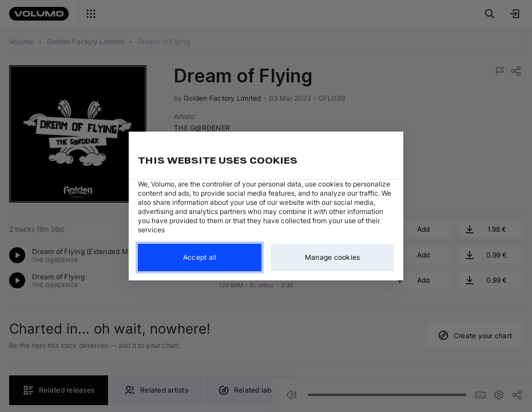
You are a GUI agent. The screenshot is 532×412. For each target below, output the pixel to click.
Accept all (200, 257)
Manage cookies (333, 257)
